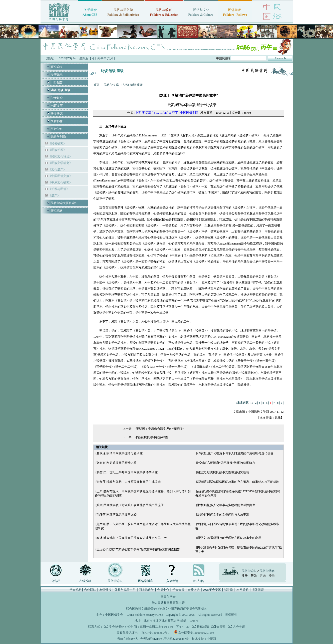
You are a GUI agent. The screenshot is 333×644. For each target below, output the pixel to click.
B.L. (156, 113)
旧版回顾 (258, 590)
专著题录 (57, 75)
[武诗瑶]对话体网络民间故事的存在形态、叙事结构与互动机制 (238, 482)
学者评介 (57, 98)
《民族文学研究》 (60, 163)
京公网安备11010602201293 (196, 633)
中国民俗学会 (114, 615)
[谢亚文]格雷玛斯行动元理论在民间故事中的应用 (229, 538)
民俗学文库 (111, 85)
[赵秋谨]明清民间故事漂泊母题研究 (119, 453)
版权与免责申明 (125, 590)
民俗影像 (57, 121)
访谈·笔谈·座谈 (133, 85)
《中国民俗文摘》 (60, 176)
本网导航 (242, 590)
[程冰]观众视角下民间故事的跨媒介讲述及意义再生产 (131, 538)
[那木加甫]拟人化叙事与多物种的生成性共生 (226, 505)
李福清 (147, 113)
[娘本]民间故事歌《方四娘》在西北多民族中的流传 (130, 505)
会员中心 (163, 590)
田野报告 (57, 82)
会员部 (221, 627)
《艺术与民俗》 (58, 189)
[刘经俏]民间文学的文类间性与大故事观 (223, 515)
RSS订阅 (199, 581)
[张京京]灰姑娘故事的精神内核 (116, 463)
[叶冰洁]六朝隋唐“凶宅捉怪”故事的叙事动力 (226, 463)
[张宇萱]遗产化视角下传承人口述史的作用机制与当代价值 (235, 453)
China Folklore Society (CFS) (145, 615)
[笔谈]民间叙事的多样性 (152, 437)
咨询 (263, 576)
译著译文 (57, 113)
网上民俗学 (146, 590)
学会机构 (76, 590)
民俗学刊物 (58, 137)
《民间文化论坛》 (60, 156)
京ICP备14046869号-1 (155, 633)
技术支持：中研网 (204, 639)
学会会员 (178, 590)
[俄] (139, 113)
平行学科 (57, 129)
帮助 (254, 576)
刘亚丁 (174, 113)
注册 (245, 576)
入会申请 (172, 581)
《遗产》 (54, 195)
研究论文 (57, 67)
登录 (272, 576)
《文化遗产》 (57, 169)
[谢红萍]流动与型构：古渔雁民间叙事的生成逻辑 (128, 482)
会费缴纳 (194, 590)
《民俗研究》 (57, 143)
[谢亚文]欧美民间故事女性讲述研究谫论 (223, 472)
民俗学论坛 (115, 581)
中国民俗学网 (189, 113)
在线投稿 (85, 581)
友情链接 (105, 590)
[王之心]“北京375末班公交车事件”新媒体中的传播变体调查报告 (138, 549)
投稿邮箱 (203, 627)
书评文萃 (57, 106)
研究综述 (57, 211)
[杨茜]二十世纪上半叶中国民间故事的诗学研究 (127, 472)
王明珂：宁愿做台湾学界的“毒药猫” (160, 429)
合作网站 (90, 590)
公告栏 (56, 581)
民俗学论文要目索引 (64, 203)
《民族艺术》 (57, 150)
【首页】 (50, 58)
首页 (96, 85)
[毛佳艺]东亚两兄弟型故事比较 (116, 515)
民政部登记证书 (127, 633)
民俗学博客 (146, 581)
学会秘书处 (117, 627)
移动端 (229, 590)
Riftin (163, 113)
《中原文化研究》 (60, 182)
